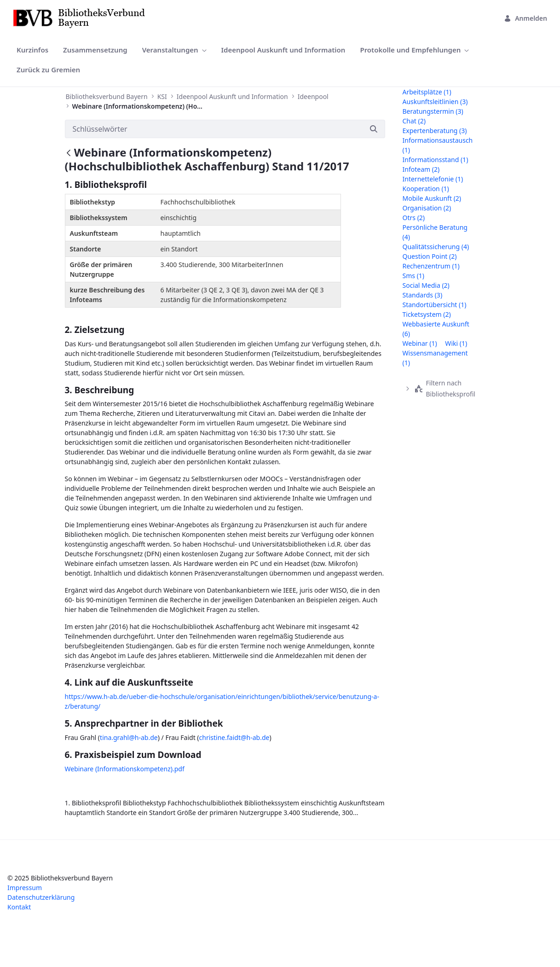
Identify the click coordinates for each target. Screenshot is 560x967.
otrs (414, 218)
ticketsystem (427, 314)
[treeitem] (446, 389)
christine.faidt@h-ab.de (234, 737)
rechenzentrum (431, 266)
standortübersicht (435, 305)
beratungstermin (433, 111)
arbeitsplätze (427, 92)
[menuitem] (32, 50)
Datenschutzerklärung (41, 897)
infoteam (421, 169)
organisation (427, 208)
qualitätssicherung (436, 247)
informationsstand (436, 160)
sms (414, 276)
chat (414, 121)
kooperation (426, 189)
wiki (456, 343)
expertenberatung (435, 131)
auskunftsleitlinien (435, 102)
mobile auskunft (432, 198)
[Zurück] (69, 154)
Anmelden (525, 18)
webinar (420, 343)
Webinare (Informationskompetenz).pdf (125, 769)
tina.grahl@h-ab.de (129, 737)
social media (426, 285)
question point (430, 256)
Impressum (25, 888)
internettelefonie (433, 179)
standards (423, 295)
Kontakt (19, 907)
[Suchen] (214, 129)
